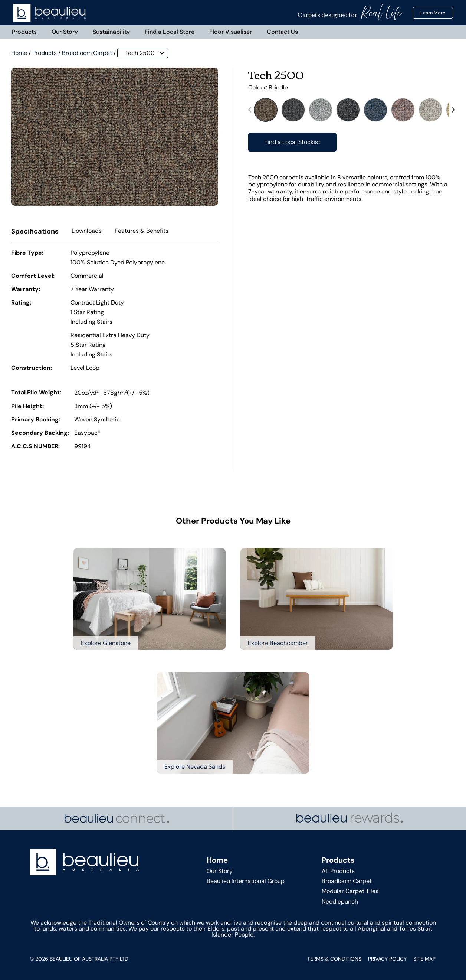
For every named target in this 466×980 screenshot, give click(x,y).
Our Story (65, 32)
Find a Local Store (170, 32)
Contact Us (282, 32)
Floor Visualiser (231, 32)
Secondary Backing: (40, 433)
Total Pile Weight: (36, 393)
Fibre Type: (27, 253)
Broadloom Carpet (87, 53)
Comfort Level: (33, 276)
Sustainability (111, 32)
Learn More (433, 13)
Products (24, 32)
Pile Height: (27, 407)
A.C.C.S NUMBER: (35, 447)
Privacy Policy (387, 959)
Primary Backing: (36, 420)
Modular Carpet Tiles (350, 891)
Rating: (21, 303)
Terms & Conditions (334, 959)
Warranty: (26, 290)
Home (19, 53)
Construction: (32, 368)
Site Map (424, 959)
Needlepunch (340, 901)
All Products (338, 871)
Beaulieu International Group (246, 881)
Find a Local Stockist (292, 142)
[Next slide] (453, 110)
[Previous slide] (250, 110)
